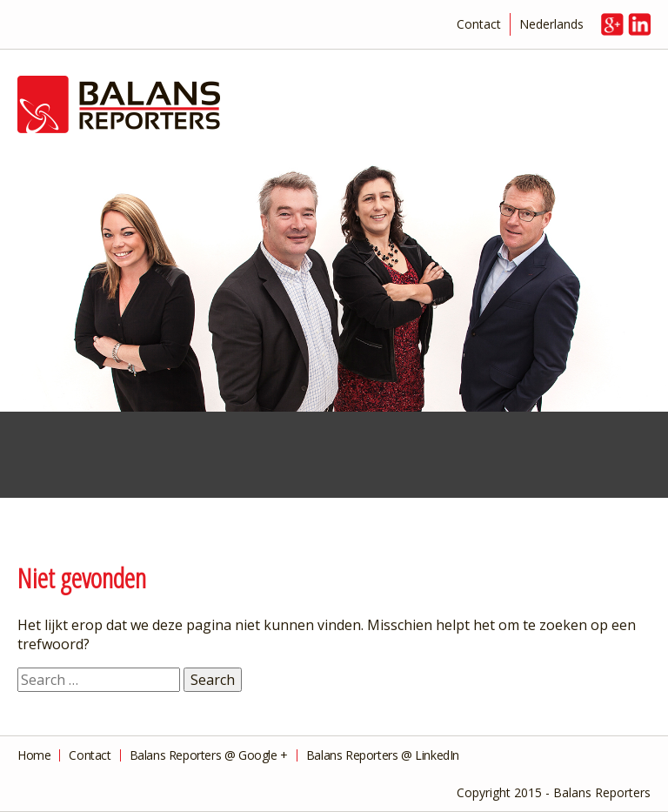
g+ (612, 24)
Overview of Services (612, 458)
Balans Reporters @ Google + (209, 755)
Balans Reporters (334, 105)
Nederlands (551, 24)
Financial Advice (278, 458)
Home (34, 755)
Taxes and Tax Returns (167, 458)
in (639, 24)
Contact (479, 24)
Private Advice (501, 458)
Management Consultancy (390, 458)
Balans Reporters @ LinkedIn (383, 755)
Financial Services (56, 458)
